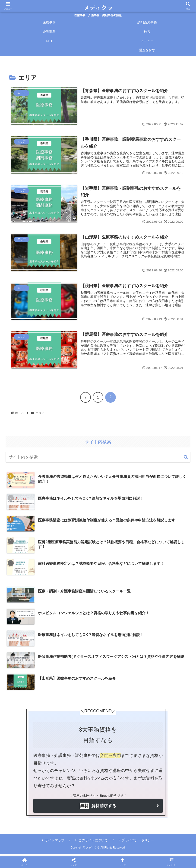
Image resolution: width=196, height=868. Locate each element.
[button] (186, 460)
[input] (98, 460)
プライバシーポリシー (136, 843)
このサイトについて (92, 843)
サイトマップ (53, 843)
